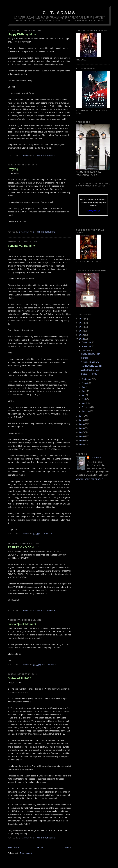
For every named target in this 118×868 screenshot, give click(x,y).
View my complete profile (90, 479)
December (87, 342)
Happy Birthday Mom (22, 34)
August (85, 383)
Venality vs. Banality (21, 246)
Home (40, 848)
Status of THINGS (20, 678)
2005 (82, 440)
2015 (82, 327)
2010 (82, 420)
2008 (82, 428)
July (84, 387)
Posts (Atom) (26, 853)
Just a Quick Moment (22, 624)
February (86, 407)
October (86, 350)
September (87, 379)
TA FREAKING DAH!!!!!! (24, 547)
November (87, 346)
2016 (82, 323)
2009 (82, 424)
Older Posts (66, 848)
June (84, 391)
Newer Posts (14, 848)
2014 (82, 331)
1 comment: (47, 534)
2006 (82, 436)
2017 (82, 319)
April (84, 399)
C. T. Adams (59, 13)
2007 (82, 432)
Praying (13, 169)
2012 (82, 339)
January (86, 411)
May (84, 395)
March (85, 403)
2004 (82, 444)
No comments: (49, 155)
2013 (82, 335)
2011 (82, 416)
